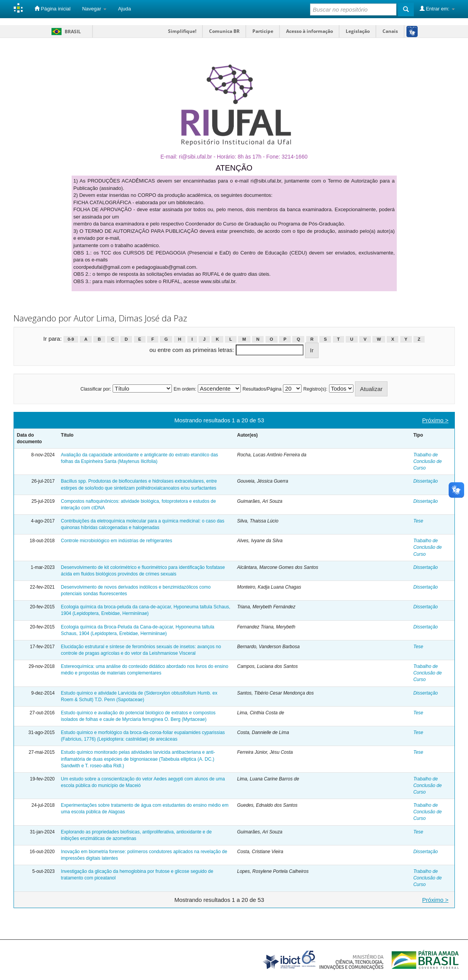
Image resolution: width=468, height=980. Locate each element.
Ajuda (124, 9)
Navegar (94, 9)
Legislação (358, 31)
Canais (390, 31)
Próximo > (435, 420)
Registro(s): (315, 389)
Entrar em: (437, 9)
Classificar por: (96, 389)
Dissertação (426, 481)
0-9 (71, 339)
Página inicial (52, 9)
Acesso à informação (309, 31)
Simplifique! (182, 31)
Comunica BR (224, 31)
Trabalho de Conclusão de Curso (428, 461)
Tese (418, 521)
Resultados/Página (262, 389)
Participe (263, 31)
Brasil (65, 32)
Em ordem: (185, 389)
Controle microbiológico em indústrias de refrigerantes (116, 541)
